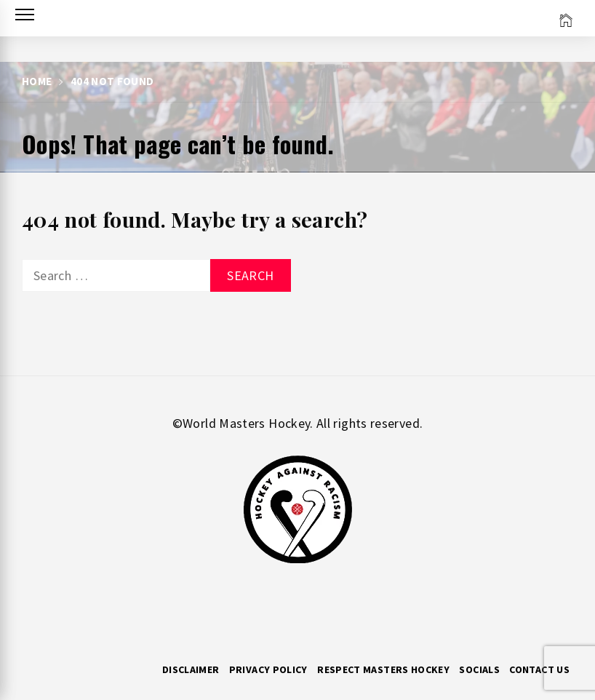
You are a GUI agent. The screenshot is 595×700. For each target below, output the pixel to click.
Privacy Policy (268, 669)
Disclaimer (191, 669)
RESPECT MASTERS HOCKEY (383, 669)
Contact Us (539, 669)
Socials (479, 669)
